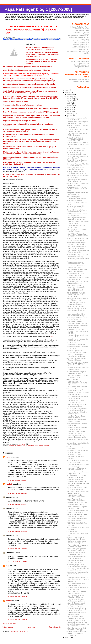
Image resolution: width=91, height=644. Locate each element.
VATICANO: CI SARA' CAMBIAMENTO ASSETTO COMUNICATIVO (77, 612)
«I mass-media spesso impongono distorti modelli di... (78, 577)
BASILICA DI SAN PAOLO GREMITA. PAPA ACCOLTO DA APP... (77, 524)
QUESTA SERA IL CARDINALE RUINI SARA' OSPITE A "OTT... (77, 364)
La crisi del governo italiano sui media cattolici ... (77, 461)
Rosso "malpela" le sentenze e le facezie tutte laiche (78, 251)
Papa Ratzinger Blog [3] (81, 44)
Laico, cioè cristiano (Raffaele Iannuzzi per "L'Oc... (77, 425)
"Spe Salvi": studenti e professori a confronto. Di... (78, 448)
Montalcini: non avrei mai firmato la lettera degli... (78, 176)
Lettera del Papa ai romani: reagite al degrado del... (76, 604)
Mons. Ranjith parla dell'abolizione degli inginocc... (78, 198)
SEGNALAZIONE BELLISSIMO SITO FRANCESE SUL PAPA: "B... (78, 145)
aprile (69, 109)
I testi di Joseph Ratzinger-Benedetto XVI (80, 49)
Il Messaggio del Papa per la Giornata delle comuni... (76, 469)
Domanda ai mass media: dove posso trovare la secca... (77, 240)
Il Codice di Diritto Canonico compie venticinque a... (76, 542)
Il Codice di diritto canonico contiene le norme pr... (76, 554)
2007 (67, 637)
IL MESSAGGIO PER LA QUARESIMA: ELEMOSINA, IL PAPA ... (77, 235)
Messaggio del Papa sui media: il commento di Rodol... (78, 573)
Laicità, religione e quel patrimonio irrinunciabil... (76, 286)
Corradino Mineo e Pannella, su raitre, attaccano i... (77, 588)
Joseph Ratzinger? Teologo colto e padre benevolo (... (78, 184)
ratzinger (41, 446)
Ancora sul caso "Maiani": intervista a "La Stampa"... (76, 617)
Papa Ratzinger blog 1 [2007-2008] (38, 9)
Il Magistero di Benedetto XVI (79, 36)
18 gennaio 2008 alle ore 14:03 (17, 597)
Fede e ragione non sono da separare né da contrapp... (76, 219)
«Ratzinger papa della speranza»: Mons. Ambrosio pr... (77, 202)
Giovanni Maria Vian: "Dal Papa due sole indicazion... (77, 255)
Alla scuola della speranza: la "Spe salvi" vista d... (77, 119)
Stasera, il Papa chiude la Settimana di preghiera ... (76, 538)
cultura (25, 446)
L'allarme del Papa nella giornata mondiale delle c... (78, 569)
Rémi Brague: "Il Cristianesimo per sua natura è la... (77, 319)
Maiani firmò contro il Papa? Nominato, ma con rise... (76, 244)
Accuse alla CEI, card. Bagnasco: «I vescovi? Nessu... (75, 456)
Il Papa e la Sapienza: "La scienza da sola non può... (76, 436)
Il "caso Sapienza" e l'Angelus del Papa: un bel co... (77, 508)
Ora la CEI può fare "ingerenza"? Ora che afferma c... (78, 282)
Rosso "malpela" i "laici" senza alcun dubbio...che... (77, 311)
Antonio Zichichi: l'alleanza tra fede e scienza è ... (77, 180)
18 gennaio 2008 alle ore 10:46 (17, 549)
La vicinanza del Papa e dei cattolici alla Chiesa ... (76, 267)
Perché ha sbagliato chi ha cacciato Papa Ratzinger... (76, 315)
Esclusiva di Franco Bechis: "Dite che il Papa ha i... (78, 369)
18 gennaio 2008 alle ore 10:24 (17, 493)
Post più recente (7, 627)
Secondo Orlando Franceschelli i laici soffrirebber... (78, 327)
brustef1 (9, 484)
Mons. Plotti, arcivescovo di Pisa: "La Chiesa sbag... (78, 625)
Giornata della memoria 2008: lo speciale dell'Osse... (78, 444)
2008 (67, 92)
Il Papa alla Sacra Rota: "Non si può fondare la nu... (77, 376)
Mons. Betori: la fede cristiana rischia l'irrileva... (77, 230)
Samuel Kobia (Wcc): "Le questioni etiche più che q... (77, 608)
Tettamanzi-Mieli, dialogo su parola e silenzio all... (76, 390)
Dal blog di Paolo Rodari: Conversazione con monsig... (77, 173)
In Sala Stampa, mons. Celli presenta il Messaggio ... (76, 629)
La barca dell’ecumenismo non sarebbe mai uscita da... (77, 511)
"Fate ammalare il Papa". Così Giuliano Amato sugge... (77, 271)
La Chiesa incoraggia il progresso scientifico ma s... (77, 153)
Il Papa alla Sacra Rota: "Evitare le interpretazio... (78, 465)
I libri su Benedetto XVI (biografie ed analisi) (82, 66)
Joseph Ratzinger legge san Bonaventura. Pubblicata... (76, 550)
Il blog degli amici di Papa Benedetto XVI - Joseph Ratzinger (81, 32)
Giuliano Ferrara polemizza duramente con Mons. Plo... (77, 621)
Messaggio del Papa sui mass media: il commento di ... (77, 409)
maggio (70, 107)
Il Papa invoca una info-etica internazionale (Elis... (76, 592)
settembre (71, 99)
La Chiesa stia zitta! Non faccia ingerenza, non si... (77, 440)
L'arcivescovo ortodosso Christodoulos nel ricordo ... (77, 263)
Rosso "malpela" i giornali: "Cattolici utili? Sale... (76, 596)
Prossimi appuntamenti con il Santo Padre (76, 226)
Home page (31, 627)
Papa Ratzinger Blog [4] (81, 43)
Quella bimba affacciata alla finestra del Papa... (76, 359)
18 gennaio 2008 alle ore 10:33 (17, 532)
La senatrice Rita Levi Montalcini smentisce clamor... (78, 278)
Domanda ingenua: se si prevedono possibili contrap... (77, 351)
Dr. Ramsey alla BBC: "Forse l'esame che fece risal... (77, 477)
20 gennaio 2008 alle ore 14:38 (17, 620)
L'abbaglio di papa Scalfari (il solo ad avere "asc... (76, 432)
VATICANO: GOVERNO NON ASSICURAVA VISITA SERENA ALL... (77, 634)
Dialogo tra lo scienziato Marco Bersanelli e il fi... (77, 194)
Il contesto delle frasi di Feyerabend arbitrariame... (76, 496)
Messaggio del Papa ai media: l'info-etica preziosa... (77, 488)
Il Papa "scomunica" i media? (77, 387)
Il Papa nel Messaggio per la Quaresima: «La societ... (76, 247)
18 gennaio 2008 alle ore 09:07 (17, 480)
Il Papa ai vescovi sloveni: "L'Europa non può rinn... (76, 600)
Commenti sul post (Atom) (19, 631)
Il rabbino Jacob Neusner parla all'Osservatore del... (77, 123)
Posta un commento (9, 624)
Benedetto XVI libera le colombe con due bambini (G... (78, 394)
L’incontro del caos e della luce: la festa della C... (77, 336)
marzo (69, 112)
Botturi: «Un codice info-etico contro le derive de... (76, 558)
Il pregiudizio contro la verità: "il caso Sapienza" (77, 157)
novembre (71, 94)
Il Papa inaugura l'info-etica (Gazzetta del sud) (76, 585)
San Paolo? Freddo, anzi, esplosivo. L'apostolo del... (76, 344)
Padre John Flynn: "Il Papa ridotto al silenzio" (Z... (76, 417)
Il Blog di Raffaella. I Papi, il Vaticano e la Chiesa (80, 28)
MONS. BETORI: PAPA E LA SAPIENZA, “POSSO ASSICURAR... (76, 295)
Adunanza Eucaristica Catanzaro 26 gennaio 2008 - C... (78, 473)
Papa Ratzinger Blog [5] (81, 41)
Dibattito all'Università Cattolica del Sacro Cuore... (77, 127)
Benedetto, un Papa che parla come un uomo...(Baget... (77, 504)
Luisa (8, 457)
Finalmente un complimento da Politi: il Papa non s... (77, 452)
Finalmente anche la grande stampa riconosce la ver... (76, 307)
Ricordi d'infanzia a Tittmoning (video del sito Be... (77, 134)
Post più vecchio (55, 627)
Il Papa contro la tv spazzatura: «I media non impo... (77, 546)
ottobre (70, 97)
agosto (69, 101)
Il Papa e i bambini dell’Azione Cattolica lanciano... (77, 413)
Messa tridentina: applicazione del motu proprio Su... (77, 161)
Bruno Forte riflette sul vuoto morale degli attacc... (76, 303)
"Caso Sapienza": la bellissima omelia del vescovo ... (77, 428)
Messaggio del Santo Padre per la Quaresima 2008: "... (77, 299)
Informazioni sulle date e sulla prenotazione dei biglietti (79, 81)
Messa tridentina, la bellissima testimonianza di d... (77, 211)
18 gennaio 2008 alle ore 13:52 (17, 562)
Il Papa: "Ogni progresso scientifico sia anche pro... (76, 355)
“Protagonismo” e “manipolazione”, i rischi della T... (77, 533)
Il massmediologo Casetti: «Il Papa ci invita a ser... (76, 561)
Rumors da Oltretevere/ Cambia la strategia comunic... (78, 165)
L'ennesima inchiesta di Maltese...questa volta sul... (77, 480)
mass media (31, 446)
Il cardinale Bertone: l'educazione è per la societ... (78, 222)
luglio (69, 103)
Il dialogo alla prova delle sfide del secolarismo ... (77, 519)
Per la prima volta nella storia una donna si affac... (77, 405)
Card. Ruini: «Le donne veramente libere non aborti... (77, 323)
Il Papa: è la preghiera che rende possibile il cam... (78, 484)
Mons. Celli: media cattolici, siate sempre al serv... (78, 492)
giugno (69, 105)
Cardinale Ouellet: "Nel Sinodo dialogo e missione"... (77, 130)
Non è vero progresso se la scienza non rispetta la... (76, 149)
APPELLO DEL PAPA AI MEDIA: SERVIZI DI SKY (78, 581)
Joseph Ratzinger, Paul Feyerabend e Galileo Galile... (78, 500)
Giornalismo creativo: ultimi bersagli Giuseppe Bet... (76, 207)
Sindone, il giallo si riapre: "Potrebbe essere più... (75, 169)
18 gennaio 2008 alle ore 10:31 (17, 505)
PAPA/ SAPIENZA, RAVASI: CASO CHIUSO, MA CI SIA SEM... (77, 189)
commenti (20, 446)
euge (7, 566)
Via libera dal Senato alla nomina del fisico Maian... (78, 259)
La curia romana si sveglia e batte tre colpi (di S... (76, 373)
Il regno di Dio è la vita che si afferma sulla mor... (76, 421)
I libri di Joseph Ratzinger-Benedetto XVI (80, 62)
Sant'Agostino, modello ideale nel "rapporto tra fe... (77, 215)
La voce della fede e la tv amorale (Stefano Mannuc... (77, 565)
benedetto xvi (13, 446)
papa (36, 446)
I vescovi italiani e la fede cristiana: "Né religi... (75, 274)
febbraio (70, 114)
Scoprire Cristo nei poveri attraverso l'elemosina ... (76, 290)
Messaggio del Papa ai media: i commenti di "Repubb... (77, 515)
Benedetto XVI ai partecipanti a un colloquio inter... (77, 340)
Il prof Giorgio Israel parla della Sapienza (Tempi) (77, 397)
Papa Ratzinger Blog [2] (81, 46)
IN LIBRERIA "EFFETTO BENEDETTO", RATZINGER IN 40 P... (77, 331)
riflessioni (47, 446)
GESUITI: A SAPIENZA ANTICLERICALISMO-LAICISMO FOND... (75, 139)
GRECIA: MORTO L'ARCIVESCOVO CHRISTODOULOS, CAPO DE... (77, 382)
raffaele (8, 601)
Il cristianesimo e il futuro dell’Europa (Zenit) (75, 401)
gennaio (70, 116)
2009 (67, 90)
